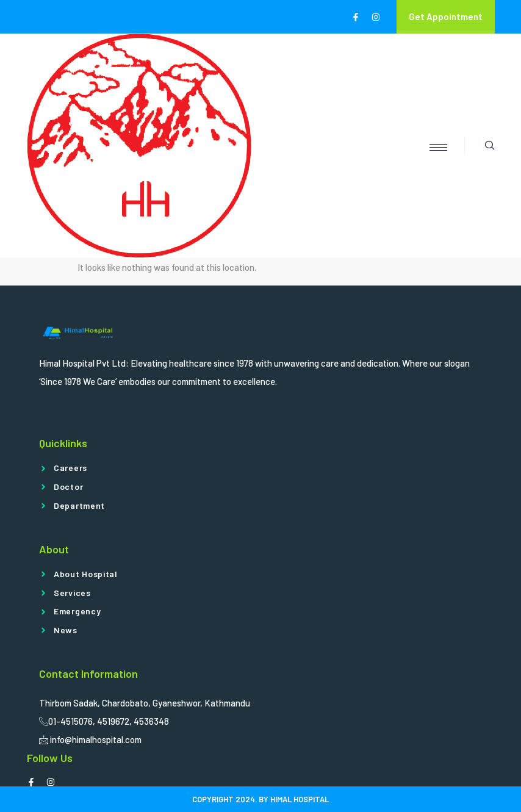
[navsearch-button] (480, 146)
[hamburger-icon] (438, 147)
